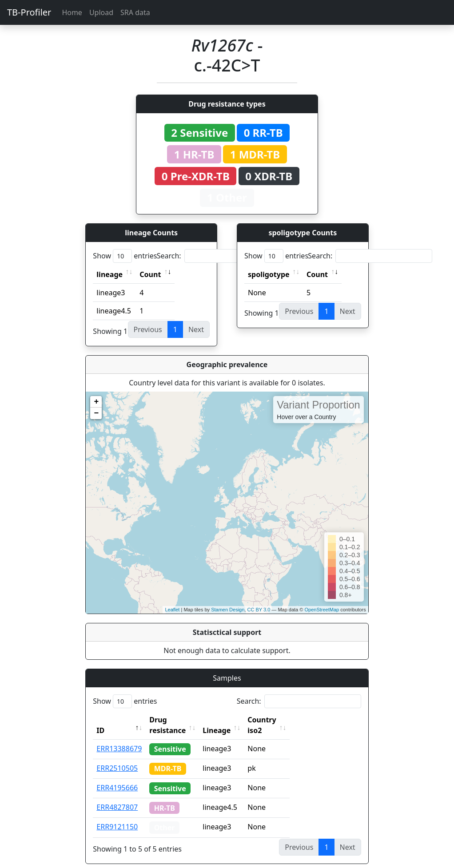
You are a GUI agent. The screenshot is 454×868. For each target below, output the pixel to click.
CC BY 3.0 (259, 610)
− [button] (96, 413)
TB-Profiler (29, 12)
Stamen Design (228, 610)
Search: (219, 256)
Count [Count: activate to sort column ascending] (150, 274)
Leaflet (172, 610)
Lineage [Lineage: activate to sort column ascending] (236, 720)
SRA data (135, 12)
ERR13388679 (119, 738)
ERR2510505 (117, 757)
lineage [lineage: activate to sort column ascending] (110, 274)
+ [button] (96, 402)
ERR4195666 (117, 777)
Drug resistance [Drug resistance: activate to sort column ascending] (177, 720)
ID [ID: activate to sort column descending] (100, 720)
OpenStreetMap (322, 610)
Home (72, 12)
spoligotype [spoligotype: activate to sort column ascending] (269, 274)
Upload (101, 12)
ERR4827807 (117, 797)
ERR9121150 (117, 816)
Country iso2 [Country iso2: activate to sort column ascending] (289, 720)
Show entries (125, 256)
